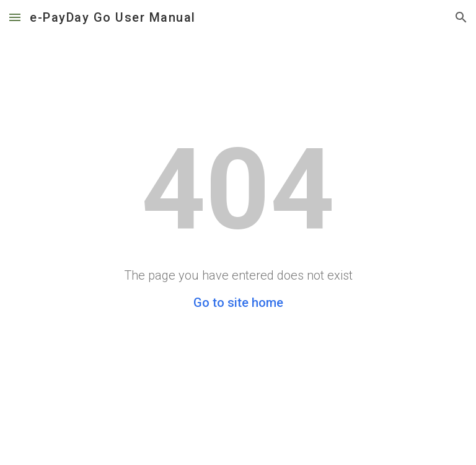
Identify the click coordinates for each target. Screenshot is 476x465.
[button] (15, 17)
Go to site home (238, 303)
